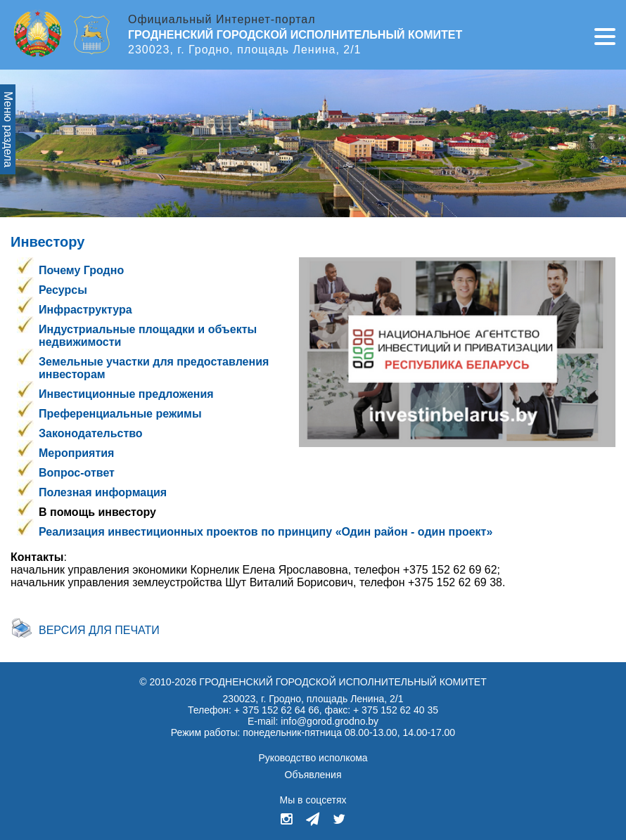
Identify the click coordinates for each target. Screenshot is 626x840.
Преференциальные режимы (120, 414)
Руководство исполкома (313, 758)
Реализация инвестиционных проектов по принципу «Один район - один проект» (266, 532)
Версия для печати (99, 630)
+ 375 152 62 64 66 (277, 710)
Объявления (313, 775)
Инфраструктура (85, 310)
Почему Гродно (81, 270)
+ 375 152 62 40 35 (396, 710)
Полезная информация (103, 492)
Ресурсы (63, 290)
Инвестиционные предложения (126, 394)
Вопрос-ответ (77, 473)
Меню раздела (8, 129)
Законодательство (91, 433)
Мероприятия (76, 453)
